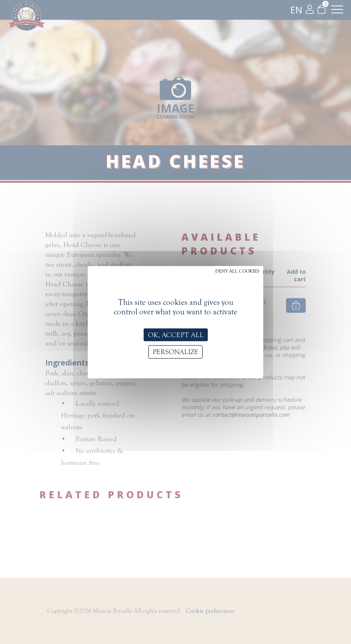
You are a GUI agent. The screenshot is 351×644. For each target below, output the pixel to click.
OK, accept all (176, 335)
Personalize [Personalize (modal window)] (175, 352)
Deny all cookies (237, 271)
